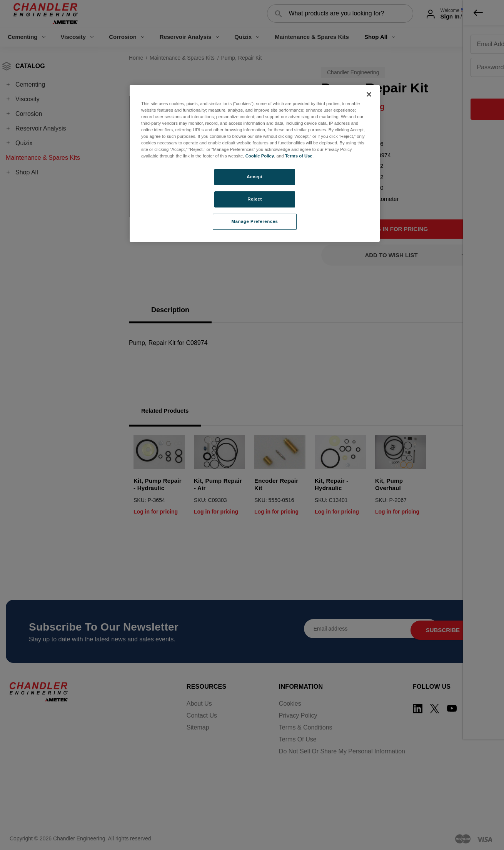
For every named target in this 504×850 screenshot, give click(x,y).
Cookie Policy (260, 156)
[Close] (369, 94)
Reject (255, 199)
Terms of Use (299, 156)
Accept (255, 177)
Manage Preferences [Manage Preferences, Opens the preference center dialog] (255, 221)
